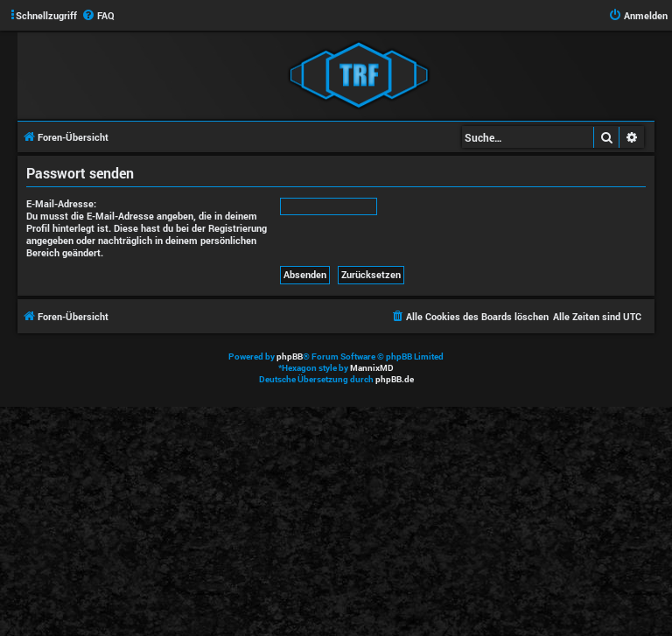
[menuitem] (98, 16)
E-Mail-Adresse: (61, 203)
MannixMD (372, 368)
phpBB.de (395, 379)
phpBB (290, 356)
